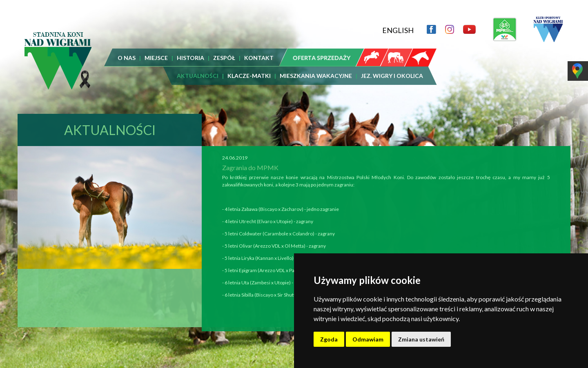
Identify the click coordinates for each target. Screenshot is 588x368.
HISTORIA (190, 58)
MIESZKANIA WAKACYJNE (316, 76)
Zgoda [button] (329, 339)
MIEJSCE (156, 58)
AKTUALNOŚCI (198, 76)
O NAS (127, 58)
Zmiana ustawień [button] (421, 339)
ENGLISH (398, 30)
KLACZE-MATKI (249, 76)
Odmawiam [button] (368, 339)
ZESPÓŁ (224, 58)
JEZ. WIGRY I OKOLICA (392, 76)
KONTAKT (259, 58)
